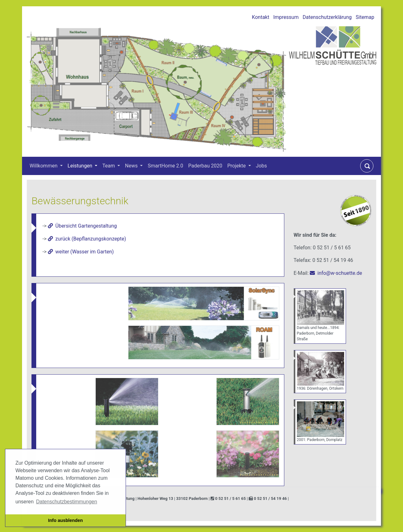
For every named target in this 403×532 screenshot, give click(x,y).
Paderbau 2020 (205, 166)
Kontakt (261, 17)
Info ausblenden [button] (65, 520)
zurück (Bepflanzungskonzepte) (91, 239)
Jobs (261, 166)
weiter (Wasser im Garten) (85, 252)
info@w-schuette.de (340, 273)
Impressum (286, 17)
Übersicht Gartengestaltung (86, 226)
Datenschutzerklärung (327, 17)
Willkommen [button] (44, 166)
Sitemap (365, 17)
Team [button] (109, 166)
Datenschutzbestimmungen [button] (66, 502)
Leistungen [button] (81, 166)
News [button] (132, 166)
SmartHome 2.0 (165, 166)
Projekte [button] (237, 166)
